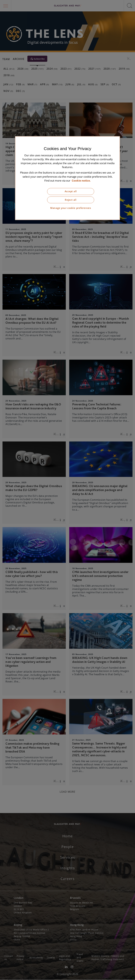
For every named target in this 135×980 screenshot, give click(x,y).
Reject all (71, 200)
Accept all (71, 191)
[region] (67, 178)
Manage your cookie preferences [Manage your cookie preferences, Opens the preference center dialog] (71, 208)
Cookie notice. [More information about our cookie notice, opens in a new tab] (81, 181)
